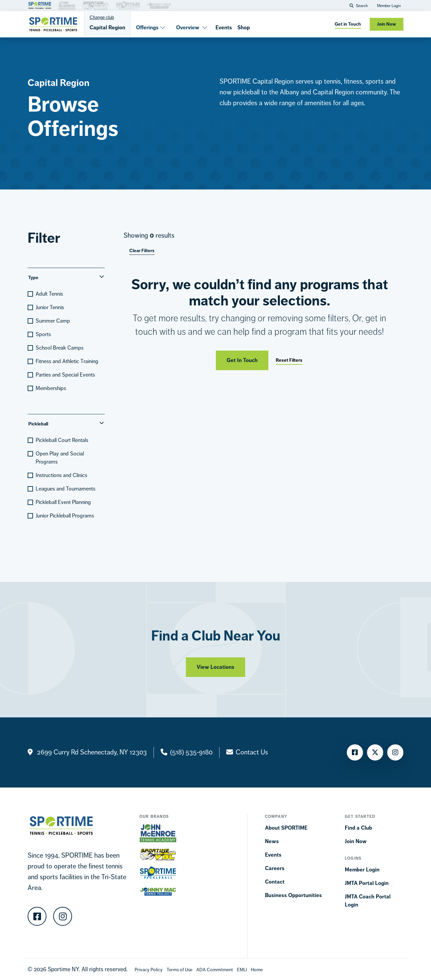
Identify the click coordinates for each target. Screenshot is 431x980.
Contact (275, 882)
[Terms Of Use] (179, 969)
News (272, 841)
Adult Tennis (49, 294)
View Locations (215, 672)
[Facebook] (355, 752)
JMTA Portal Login (367, 883)
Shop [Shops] (244, 27)
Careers (275, 868)
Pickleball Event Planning (63, 502)
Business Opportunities (293, 895)
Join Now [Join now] (387, 24)
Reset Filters (289, 360)
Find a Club (358, 828)
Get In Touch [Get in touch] (242, 360)
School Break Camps (60, 348)
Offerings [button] (151, 27)
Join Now (356, 841)
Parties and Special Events (65, 375)
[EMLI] (242, 969)
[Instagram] (395, 752)
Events (224, 27)
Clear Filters (142, 251)
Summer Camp (53, 321)
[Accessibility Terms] (215, 969)
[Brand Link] (40, 5)
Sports (43, 334)
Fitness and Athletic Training (67, 361)
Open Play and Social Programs (60, 458)
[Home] (257, 969)
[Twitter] (375, 752)
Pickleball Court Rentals (62, 440)
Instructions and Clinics (61, 475)
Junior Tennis (50, 307)
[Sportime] (53, 24)
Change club (102, 17)
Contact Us (252, 752)
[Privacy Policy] (149, 969)
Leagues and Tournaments (65, 489)
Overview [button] (192, 27)
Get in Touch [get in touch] (348, 24)
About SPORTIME (286, 828)
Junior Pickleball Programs (65, 516)
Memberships (51, 388)
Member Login (389, 6)
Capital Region (107, 27)
